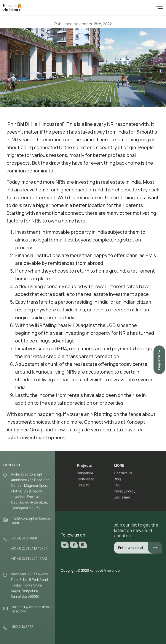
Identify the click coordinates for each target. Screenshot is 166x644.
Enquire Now (159, 360)
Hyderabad (86, 481)
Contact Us (123, 475)
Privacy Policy (125, 493)
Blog (117, 481)
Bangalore (85, 475)
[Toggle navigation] (160, 8)
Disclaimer (122, 499)
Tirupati (83, 487)
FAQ (117, 487)
